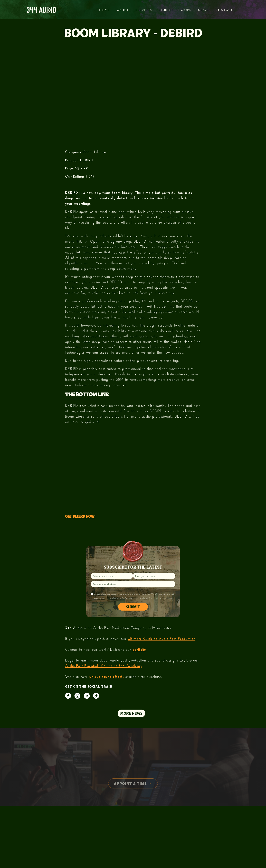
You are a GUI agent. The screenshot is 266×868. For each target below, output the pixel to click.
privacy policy (166, 598)
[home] (41, 10)
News (203, 9)
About (123, 9)
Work (186, 9)
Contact (224, 9)
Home (105, 9)
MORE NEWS (131, 713)
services (144, 9)
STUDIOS (166, 9)
